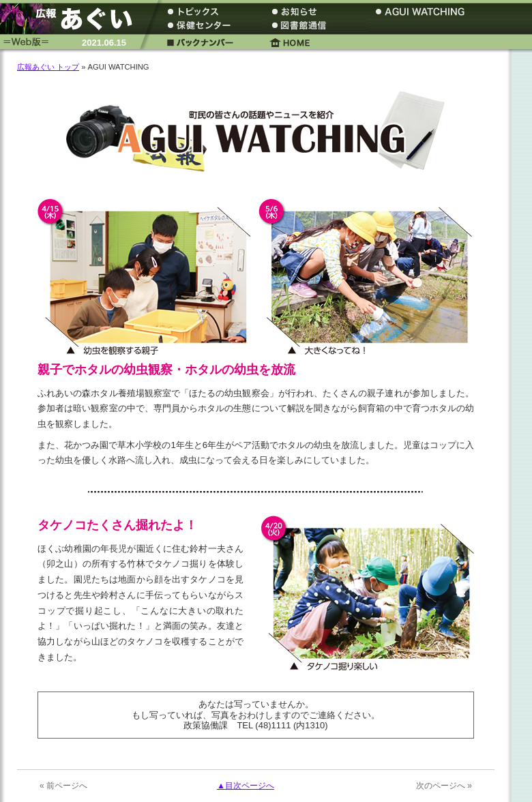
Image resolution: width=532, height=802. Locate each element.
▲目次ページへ (246, 786)
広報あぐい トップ (48, 67)
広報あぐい (72, 19)
